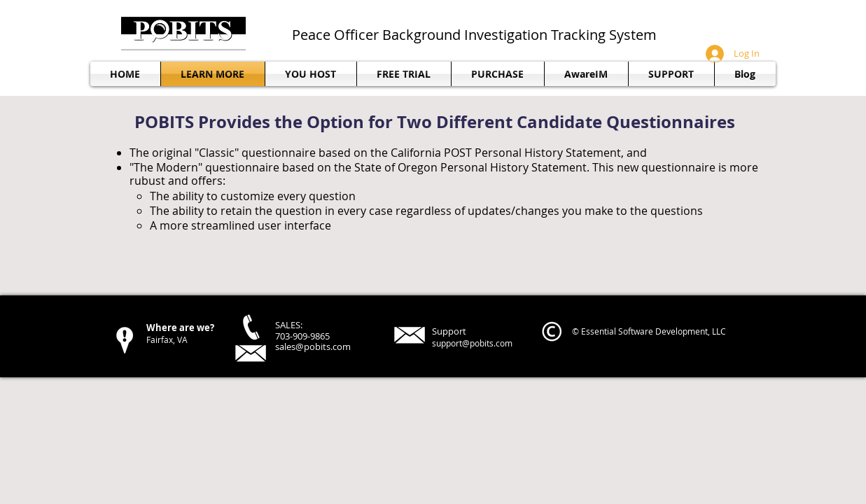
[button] (671, 74)
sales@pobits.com (313, 346)
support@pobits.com (472, 343)
